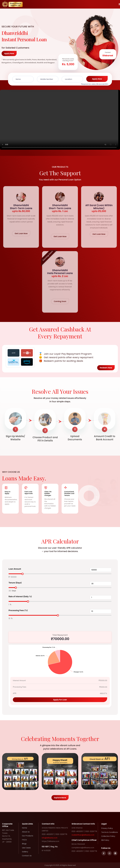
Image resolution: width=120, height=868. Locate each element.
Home (24, 828)
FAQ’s (24, 840)
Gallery (25, 852)
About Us (26, 832)
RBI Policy (105, 840)
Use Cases (26, 848)
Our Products (28, 836)
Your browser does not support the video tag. (60, 120)
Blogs (24, 844)
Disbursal (108, 55)
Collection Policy (108, 836)
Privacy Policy (107, 828)
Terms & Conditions (109, 832)
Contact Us (27, 856)
